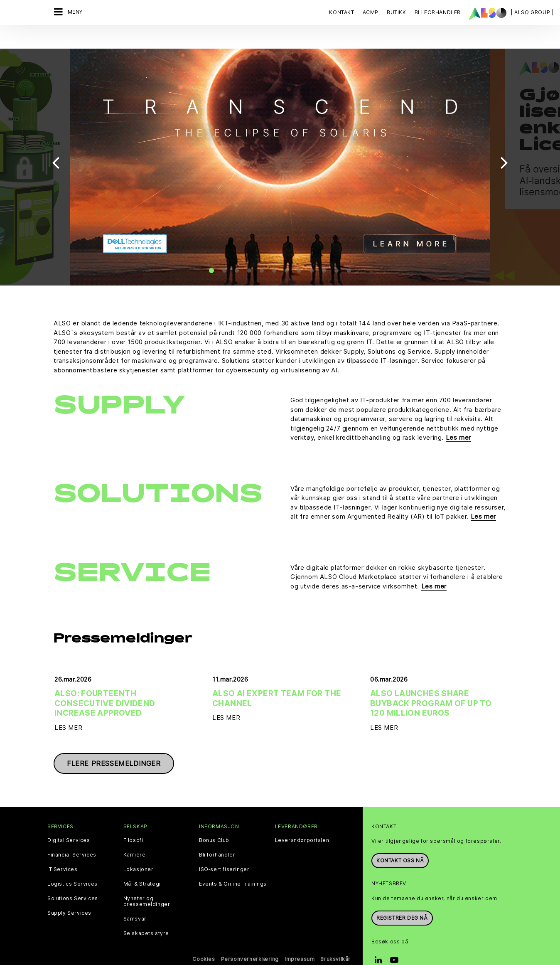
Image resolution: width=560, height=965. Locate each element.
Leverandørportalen (302, 823)
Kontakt (341, 12)
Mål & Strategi (142, 867)
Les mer (458, 420)
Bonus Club (214, 823)
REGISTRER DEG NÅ (402, 900)
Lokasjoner (139, 852)
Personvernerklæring (250, 942)
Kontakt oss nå (400, 843)
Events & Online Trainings (233, 867)
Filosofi (133, 823)
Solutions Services (73, 881)
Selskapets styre (146, 916)
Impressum (300, 942)
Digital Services (69, 823)
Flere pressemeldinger (114, 746)
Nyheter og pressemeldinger (147, 884)
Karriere (135, 837)
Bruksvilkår (335, 942)
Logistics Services (72, 867)
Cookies (204, 942)
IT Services (63, 852)
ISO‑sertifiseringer (224, 852)
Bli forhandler (217, 837)
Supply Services (69, 896)
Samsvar (135, 901)
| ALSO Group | (532, 12)
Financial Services (72, 837)
